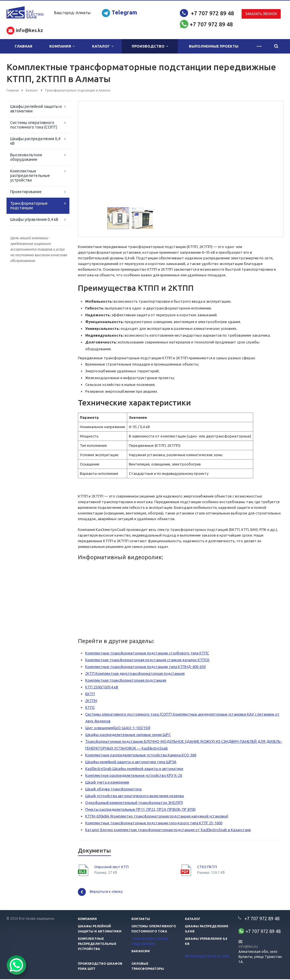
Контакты (141, 920)
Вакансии (141, 952)
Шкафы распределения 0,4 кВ (35, 141)
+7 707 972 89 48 (212, 13)
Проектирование (26, 192)
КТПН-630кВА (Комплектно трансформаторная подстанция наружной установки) (157, 817)
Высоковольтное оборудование (26, 157)
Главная (24, 46)
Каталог (103, 46)
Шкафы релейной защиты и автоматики (36, 109)
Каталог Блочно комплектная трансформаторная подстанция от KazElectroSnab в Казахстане (168, 830)
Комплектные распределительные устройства (30, 176)
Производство (150, 46)
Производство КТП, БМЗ (207, 957)
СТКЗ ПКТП (207, 868)
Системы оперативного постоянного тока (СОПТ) (34, 125)
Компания (62, 46)
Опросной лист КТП (111, 868)
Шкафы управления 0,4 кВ (34, 219)
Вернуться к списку (100, 893)
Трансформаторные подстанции (29, 206)
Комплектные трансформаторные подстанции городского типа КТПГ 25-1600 (154, 824)
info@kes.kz (248, 947)
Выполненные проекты (214, 46)
